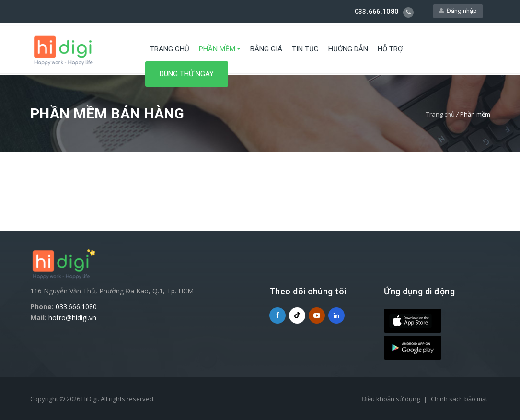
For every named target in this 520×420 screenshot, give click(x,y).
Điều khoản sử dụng (391, 399)
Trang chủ (170, 50)
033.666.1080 (76, 307)
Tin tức (305, 50)
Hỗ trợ (390, 50)
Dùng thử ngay (187, 75)
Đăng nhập (458, 11)
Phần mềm (217, 50)
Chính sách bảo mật (459, 399)
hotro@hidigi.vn (72, 318)
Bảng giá (266, 50)
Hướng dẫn (348, 50)
